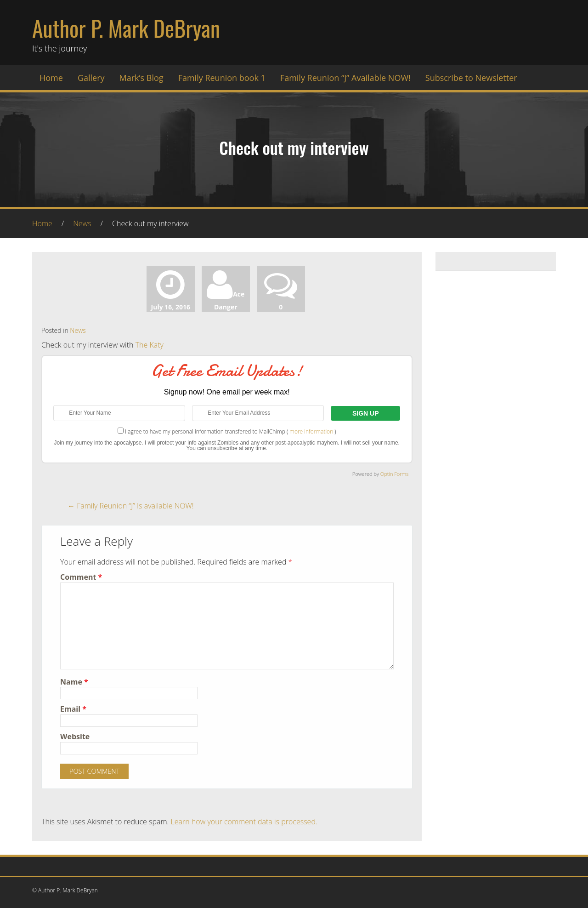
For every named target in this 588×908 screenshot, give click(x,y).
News (82, 223)
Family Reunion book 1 (222, 78)
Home (51, 78)
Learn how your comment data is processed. (244, 822)
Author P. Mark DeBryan (126, 28)
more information (311, 431)
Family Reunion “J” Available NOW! (345, 78)
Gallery (91, 78)
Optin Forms (395, 474)
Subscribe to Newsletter (471, 78)
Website (75, 737)
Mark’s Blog (141, 78)
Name (74, 682)
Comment (81, 577)
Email (73, 709)
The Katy (150, 345)
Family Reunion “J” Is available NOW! (131, 506)
